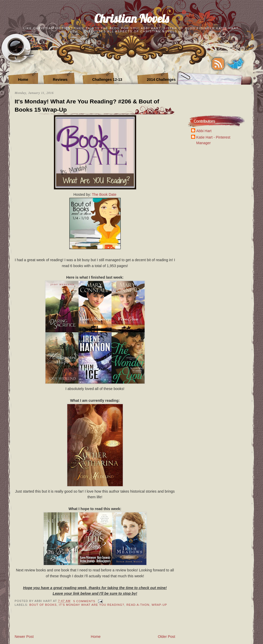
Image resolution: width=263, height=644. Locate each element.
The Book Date (104, 194)
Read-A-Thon (138, 605)
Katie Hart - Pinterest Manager (213, 140)
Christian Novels (131, 18)
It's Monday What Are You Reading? (92, 605)
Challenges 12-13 (107, 80)
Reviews (60, 80)
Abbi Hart (204, 131)
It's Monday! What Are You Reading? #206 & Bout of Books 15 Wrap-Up (87, 105)
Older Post (166, 637)
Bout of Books (43, 605)
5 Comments (84, 601)
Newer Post (24, 637)
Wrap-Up (159, 605)
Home (23, 80)
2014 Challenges (161, 80)
